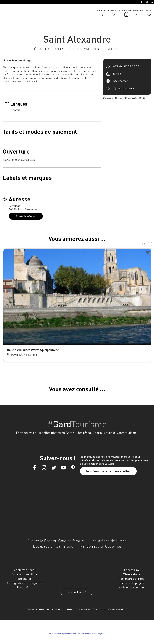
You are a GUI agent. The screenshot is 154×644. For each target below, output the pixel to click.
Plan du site (71, 609)
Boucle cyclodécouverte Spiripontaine (33, 350)
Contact (57, 609)
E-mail (117, 74)
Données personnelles (116, 609)
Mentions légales (91, 609)
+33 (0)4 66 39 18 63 (126, 66)
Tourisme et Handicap (38, 609)
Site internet (120, 81)
